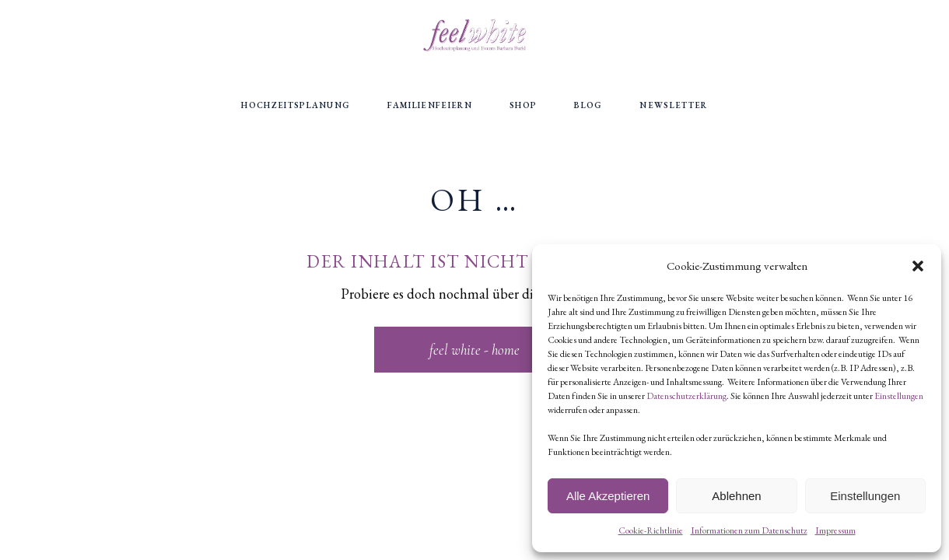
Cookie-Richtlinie (651, 530)
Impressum (835, 530)
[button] (918, 266)
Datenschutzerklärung (686, 396)
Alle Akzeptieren (608, 496)
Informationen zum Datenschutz (749, 530)
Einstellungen (899, 396)
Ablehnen (736, 496)
